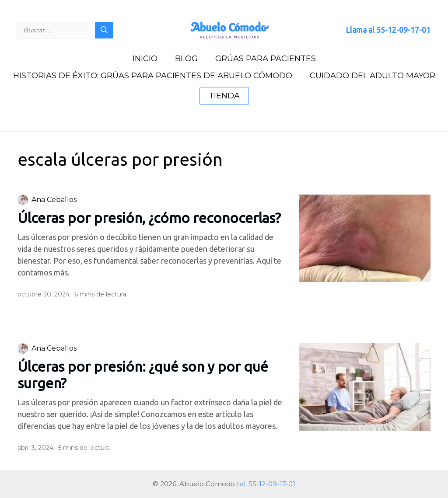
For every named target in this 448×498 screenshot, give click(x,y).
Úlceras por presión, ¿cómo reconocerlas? (149, 218)
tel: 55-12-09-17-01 (266, 484)
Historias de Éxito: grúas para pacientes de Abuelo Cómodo (153, 76)
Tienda (224, 96)
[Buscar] (104, 30)
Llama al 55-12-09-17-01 (388, 30)
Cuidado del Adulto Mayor (373, 76)
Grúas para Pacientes (266, 59)
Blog (186, 59)
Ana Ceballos (54, 200)
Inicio (145, 59)
